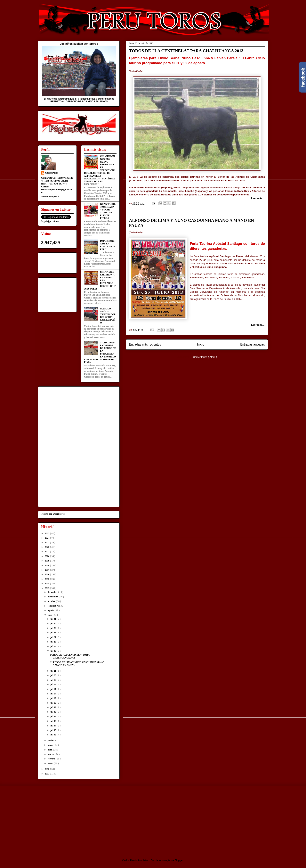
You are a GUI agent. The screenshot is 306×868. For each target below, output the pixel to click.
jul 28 (53, 633)
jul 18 (53, 684)
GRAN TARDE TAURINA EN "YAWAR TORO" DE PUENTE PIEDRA (108, 211)
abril (50, 750)
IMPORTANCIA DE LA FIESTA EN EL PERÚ (108, 245)
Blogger (179, 860)
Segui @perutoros (50, 221)
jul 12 (53, 698)
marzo (51, 754)
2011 (47, 774)
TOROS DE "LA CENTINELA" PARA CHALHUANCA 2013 (186, 51)
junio (51, 741)
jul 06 (53, 717)
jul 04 (53, 726)
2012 (48, 769)
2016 (48, 574)
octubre (52, 601)
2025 (48, 533)
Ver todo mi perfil (50, 197)
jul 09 (53, 707)
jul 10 (53, 703)
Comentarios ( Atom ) (205, 357)
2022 (48, 547)
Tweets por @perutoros (53, 514)
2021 (48, 552)
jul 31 (53, 619)
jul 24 (53, 646)
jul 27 (53, 637)
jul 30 (53, 624)
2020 (48, 556)
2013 (48, 588)
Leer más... (258, 198)
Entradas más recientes (145, 344)
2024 (48, 538)
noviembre (53, 597)
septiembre (53, 606)
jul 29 (53, 628)
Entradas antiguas (253, 344)
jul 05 (53, 721)
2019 (48, 561)
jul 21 (53, 671)
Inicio (201, 344)
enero (51, 763)
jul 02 (53, 735)
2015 (48, 579)
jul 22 (53, 651)
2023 (48, 543)
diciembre (53, 592)
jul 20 (53, 675)
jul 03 (53, 730)
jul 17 (53, 689)
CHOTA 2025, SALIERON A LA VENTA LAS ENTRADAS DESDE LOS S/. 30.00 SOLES (100, 280)
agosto (51, 610)
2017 (48, 570)
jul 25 (53, 642)
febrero (52, 759)
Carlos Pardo (52, 173)
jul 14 (53, 694)
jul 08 (53, 712)
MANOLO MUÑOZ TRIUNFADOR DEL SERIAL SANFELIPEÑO (108, 316)
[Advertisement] (71, 819)
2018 (48, 565)
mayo (51, 745)
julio (50, 615)
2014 (48, 584)
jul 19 (53, 680)
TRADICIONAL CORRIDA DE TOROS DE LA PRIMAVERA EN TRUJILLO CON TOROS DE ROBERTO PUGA (100, 352)
